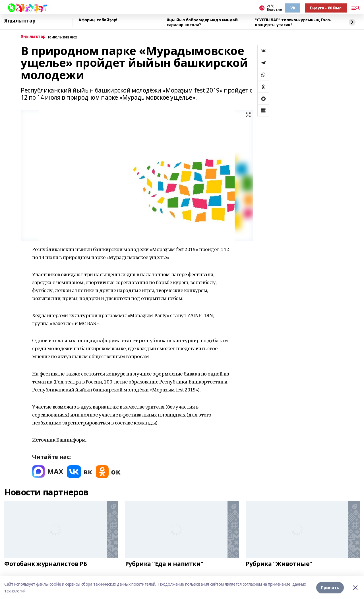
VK (293, 8)
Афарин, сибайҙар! (98, 20)
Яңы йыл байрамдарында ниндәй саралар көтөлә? (202, 22)
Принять (330, 587)
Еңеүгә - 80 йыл (326, 8)
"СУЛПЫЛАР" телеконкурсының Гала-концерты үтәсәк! (293, 22)
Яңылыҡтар (20, 21)
